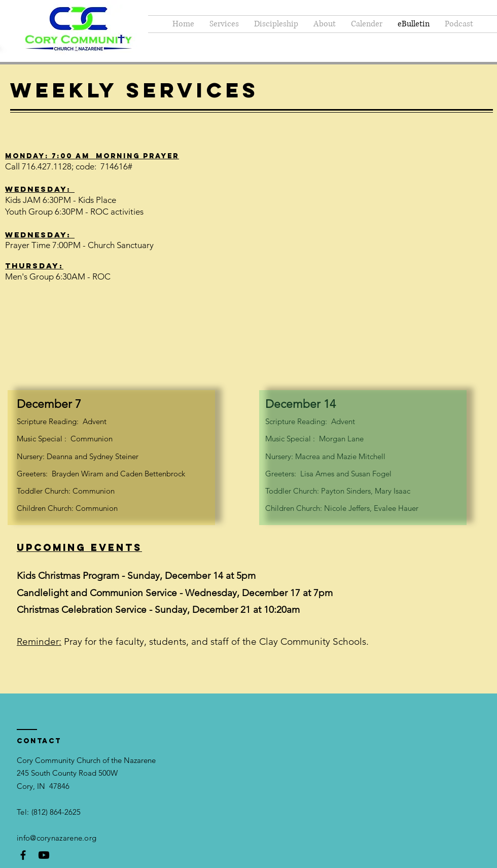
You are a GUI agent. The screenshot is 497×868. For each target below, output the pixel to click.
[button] (276, 24)
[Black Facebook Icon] (23, 855)
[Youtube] (44, 855)
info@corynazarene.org (57, 838)
